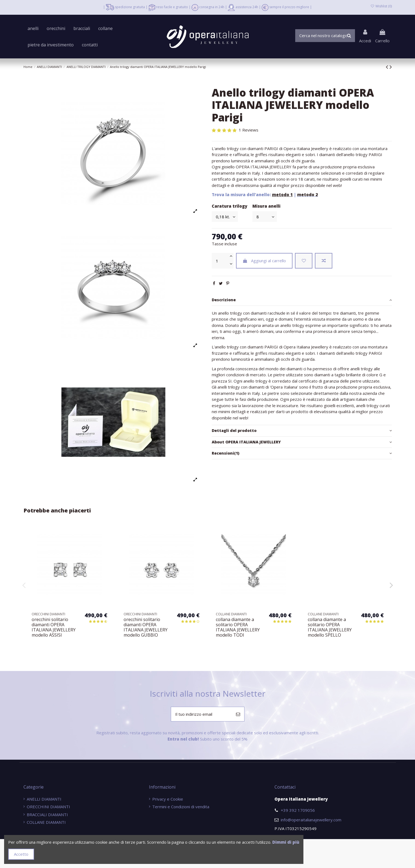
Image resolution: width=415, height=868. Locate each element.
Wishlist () (381, 6)
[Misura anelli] (265, 217)
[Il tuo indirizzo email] (201, 714)
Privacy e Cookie (168, 799)
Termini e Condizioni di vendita (181, 807)
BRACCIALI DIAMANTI (47, 815)
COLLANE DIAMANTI (46, 822)
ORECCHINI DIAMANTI (48, 807)
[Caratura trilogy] (225, 217)
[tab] (302, 300)
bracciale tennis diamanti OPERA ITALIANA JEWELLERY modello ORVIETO (54, 627)
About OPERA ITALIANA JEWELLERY (302, 442)
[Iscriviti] (238, 714)
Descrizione (302, 300)
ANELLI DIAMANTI (44, 799)
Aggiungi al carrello (264, 261)
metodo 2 (307, 195)
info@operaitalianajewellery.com (311, 820)
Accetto (21, 854)
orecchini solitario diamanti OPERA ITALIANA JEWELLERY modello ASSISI (146, 627)
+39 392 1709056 (298, 810)
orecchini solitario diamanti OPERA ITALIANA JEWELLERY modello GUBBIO (238, 627)
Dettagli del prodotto (302, 431)
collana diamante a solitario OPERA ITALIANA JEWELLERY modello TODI (330, 627)
